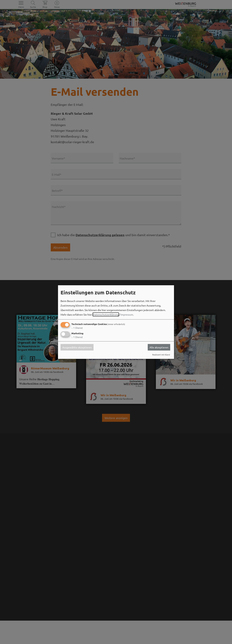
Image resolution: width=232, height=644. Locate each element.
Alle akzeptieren (159, 347)
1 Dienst (77, 328)
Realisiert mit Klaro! (161, 355)
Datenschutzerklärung (106, 314)
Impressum (127, 314)
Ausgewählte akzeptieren (77, 347)
